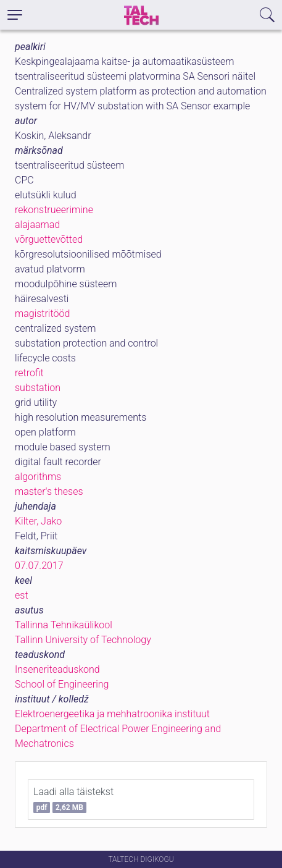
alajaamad (37, 225)
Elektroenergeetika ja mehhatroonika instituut (112, 714)
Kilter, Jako (38, 521)
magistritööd (42, 314)
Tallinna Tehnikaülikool (64, 625)
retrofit (29, 373)
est (22, 595)
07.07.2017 (39, 566)
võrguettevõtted (49, 239)
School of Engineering (62, 684)
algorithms (38, 477)
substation (38, 388)
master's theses (49, 491)
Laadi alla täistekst (73, 799)
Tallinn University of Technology (83, 640)
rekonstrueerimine (54, 210)
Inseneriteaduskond (57, 669)
